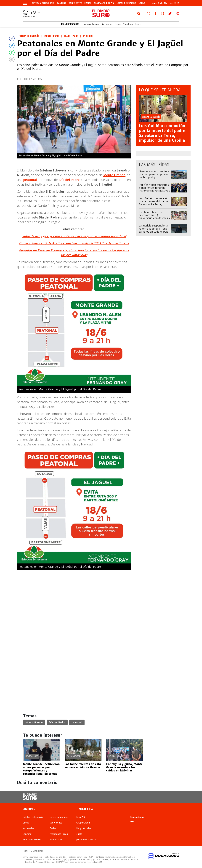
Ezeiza (88, 3)
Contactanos (137, 817)
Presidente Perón (59, 834)
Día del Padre (69, 180)
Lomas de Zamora (126, 3)
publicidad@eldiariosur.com (36, 859)
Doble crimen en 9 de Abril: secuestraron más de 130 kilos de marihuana (74, 243)
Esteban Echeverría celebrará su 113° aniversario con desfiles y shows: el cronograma (154, 217)
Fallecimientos (73, 756)
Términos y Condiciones (33, 851)
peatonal (30, 180)
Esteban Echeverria (43, 3)
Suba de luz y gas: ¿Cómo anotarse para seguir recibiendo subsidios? (74, 236)
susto (79, 834)
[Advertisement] (104, 594)
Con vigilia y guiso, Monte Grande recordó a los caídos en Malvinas (124, 767)
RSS (132, 822)
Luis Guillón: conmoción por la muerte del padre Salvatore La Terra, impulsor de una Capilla (162, 133)
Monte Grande (114, 175)
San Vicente (75, 3)
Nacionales (28, 828)
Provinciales (56, 840)
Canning (62, 3)
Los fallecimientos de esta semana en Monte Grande (83, 766)
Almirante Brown (104, 3)
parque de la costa (86, 840)
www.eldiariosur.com (33, 857)
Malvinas (112, 756)
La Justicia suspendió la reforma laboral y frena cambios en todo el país (154, 229)
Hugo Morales (84, 828)
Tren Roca (128, 24)
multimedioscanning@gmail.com (120, 857)
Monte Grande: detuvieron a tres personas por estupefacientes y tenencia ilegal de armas (41, 769)
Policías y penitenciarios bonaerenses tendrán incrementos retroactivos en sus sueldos (154, 189)
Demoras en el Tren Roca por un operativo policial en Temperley (154, 174)
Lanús (26, 823)
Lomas (118, 24)
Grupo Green (83, 823)
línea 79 (81, 817)
